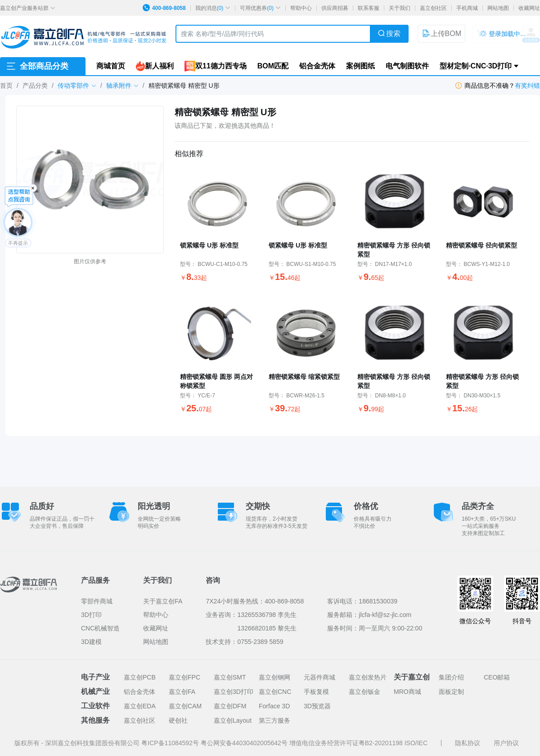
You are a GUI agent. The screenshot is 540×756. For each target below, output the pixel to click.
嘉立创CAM (185, 706)
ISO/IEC (416, 743)
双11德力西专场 (216, 66)
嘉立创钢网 (274, 677)
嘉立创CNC (275, 692)
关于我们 (400, 8)
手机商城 (467, 8)
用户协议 (506, 743)
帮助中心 (301, 8)
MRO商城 (407, 692)
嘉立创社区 (433, 8)
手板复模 (316, 692)
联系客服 (369, 8)
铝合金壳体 (317, 66)
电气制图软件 (407, 66)
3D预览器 (317, 706)
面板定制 (451, 692)
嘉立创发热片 (368, 677)
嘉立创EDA (140, 706)
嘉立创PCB (140, 677)
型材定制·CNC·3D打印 (476, 66)
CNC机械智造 (100, 628)
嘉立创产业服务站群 (28, 8)
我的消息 (213, 8)
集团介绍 (451, 677)
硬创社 (178, 720)
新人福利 (155, 66)
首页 (6, 85)
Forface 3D (274, 706)
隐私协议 (468, 743)
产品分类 (35, 85)
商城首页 (111, 66)
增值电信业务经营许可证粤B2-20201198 (347, 743)
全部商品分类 (37, 66)
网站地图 (498, 8)
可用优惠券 (260, 8)
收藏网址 (529, 8)
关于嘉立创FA (163, 601)
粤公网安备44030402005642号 (245, 743)
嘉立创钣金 (364, 692)
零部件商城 (97, 601)
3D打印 (91, 615)
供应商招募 (335, 8)
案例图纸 (360, 66)
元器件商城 (319, 677)
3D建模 (91, 642)
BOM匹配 (273, 66)
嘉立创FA (182, 692)
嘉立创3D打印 (234, 692)
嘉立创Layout (233, 720)
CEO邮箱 (497, 677)
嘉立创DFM (230, 706)
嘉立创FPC (184, 677)
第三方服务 (274, 720)
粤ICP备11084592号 (171, 743)
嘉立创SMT (230, 677)
